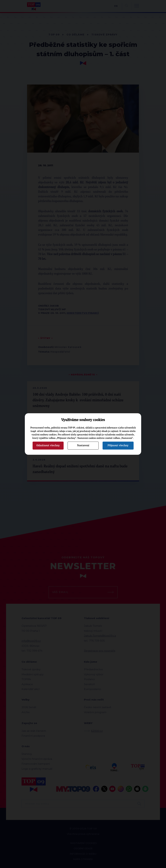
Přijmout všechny (118, 445)
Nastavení (83, 445)
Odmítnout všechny (48, 445)
